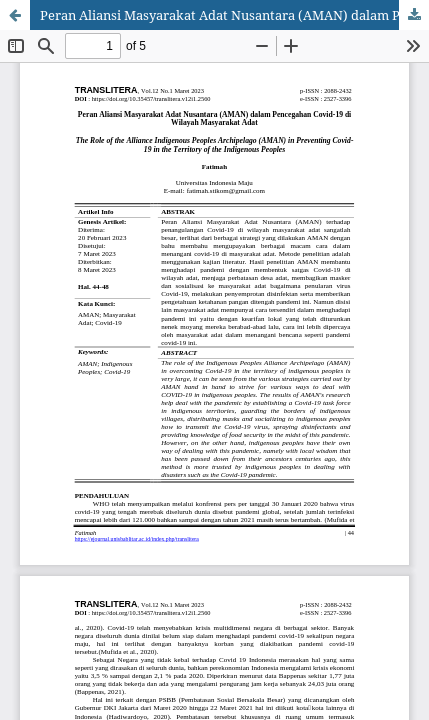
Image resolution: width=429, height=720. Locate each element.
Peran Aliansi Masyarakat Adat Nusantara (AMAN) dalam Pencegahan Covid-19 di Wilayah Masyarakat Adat (234, 15)
